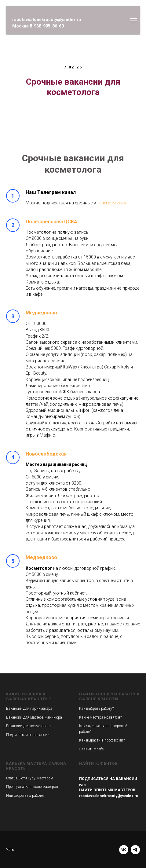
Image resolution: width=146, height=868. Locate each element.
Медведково (41, 313)
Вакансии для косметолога (28, 726)
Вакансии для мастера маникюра (34, 717)
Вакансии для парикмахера (29, 709)
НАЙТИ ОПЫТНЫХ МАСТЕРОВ (107, 790)
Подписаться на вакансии (28, 735)
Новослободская (46, 454)
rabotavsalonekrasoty (98, 796)
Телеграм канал (113, 203)
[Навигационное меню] (133, 20)
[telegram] (135, 850)
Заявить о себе (91, 749)
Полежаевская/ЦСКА (51, 222)
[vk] (124, 850)
